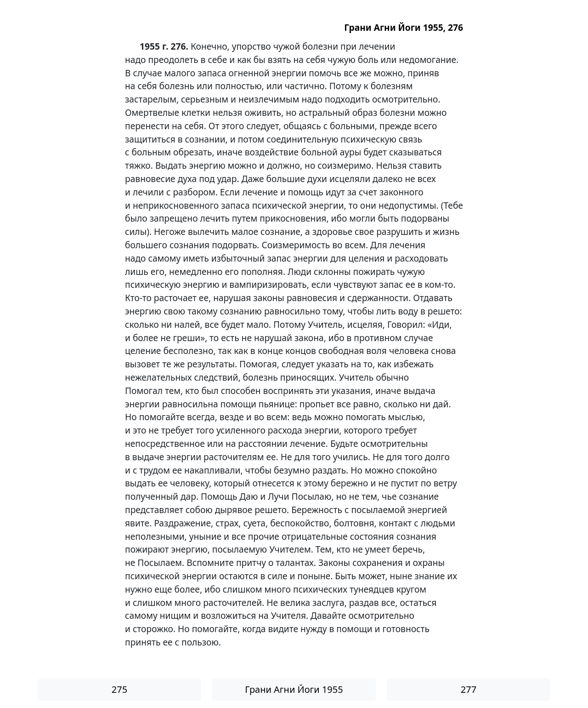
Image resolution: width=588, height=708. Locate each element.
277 (469, 689)
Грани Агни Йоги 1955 (294, 689)
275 (119, 689)
